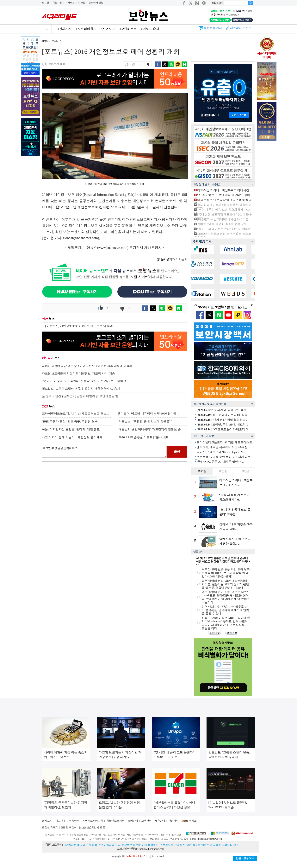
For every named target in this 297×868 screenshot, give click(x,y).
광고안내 (60, 821)
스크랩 (82, 3)
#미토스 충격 (150, 29)
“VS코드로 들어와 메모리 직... (224, 429)
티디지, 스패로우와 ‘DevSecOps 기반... (221, 452)
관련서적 (173, 821)
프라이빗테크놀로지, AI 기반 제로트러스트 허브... (75, 414)
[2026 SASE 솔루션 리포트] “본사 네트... (145, 437)
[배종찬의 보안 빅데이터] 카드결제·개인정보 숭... (151, 429)
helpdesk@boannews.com (210, 839)
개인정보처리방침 (93, 821)
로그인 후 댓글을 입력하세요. (104, 452)
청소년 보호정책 (115, 821)
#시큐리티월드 (86, 29)
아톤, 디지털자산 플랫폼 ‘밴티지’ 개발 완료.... (73, 429)
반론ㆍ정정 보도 (245, 858)
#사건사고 (108, 29)
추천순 (223, 471)
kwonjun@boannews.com (150, 849)
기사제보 (70, 3)
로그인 (46, 3)
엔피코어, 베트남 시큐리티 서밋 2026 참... (223, 447)
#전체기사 (65, 29)
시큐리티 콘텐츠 (241, 28)
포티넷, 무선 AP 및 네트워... (222, 425)
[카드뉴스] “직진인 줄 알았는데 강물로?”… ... (148, 421)
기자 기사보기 (172, 259)
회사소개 (47, 821)
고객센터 (146, 821)
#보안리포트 (128, 29)
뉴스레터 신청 (96, 3)
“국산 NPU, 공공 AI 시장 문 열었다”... (221, 462)
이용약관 (74, 821)
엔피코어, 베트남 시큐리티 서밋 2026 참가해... (148, 414)
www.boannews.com (113, 248)
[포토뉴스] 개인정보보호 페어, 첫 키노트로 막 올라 (79, 326)
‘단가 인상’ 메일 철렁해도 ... (222, 420)
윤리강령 (133, 821)
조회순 (202, 471)
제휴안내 (160, 821)
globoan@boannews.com (80, 238)
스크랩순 (244, 471)
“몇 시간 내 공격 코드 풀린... (223, 410)
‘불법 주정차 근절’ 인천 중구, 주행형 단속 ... (72, 421)
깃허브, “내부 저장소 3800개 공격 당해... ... (224, 224)
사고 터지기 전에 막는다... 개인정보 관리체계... (74, 437)
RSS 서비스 (190, 821)
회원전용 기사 (213, 28)
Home (45, 41)
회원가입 (57, 3)
